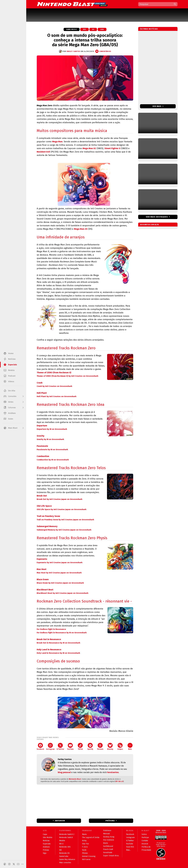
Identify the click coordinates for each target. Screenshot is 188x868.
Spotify (90, 746)
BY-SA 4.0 (119, 781)
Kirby (84, 841)
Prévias (46, 850)
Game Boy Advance (67, 859)
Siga (45, 853)
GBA (102, 29)
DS (93, 29)
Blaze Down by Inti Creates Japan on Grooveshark (60, 583)
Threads (100, 746)
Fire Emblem (109, 840)
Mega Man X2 (89, 148)
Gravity (41, 436)
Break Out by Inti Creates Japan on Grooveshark (59, 499)
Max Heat (41, 569)
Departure (42, 426)
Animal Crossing (89, 856)
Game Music (72, 29)
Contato (145, 841)
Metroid (106, 834)
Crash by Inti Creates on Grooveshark (54, 386)
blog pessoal (64, 772)
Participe (145, 837)
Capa (45, 834)
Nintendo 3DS (65, 847)
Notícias (46, 841)
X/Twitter (60, 746)
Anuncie (145, 844)
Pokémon (107, 831)
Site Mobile (48, 837)
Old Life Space (44, 506)
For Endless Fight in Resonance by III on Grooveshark (62, 633)
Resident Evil (43, 152)
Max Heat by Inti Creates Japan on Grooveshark (59, 573)
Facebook (40, 746)
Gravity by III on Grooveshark (50, 439)
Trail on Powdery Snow (48, 516)
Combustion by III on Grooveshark (53, 460)
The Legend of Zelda (91, 837)
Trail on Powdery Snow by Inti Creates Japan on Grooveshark (65, 520)
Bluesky (110, 746)
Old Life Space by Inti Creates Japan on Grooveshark (61, 509)
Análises (46, 847)
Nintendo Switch (66, 837)
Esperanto (42, 559)
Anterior (60, 821)
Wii (60, 850)
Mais (130, 746)
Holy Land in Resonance (49, 650)
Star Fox (85, 844)
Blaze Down (43, 579)
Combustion (43, 456)
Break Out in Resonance (49, 639)
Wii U (61, 844)
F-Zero (85, 847)
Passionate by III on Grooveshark (52, 449)
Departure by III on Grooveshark (52, 429)
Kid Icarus (86, 859)
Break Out (42, 496)
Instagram (50, 746)
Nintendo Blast (75, 779)
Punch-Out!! (108, 849)
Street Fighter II (112, 148)
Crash (40, 383)
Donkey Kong (109, 837)
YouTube (70, 746)
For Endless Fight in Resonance (51, 629)
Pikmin (85, 853)
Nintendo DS (64, 853)
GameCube (64, 856)
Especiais (47, 844)
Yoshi (84, 850)
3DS (84, 29)
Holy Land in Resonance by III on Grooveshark (58, 653)
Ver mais (158, 106)
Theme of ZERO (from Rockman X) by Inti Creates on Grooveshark (67, 376)
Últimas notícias (149, 29)
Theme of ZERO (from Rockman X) (54, 373)
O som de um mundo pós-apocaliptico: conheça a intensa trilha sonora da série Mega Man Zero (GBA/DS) (85, 40)
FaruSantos (113, 772)
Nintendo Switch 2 (67, 834)
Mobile (62, 841)
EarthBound (108, 846)
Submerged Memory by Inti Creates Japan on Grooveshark (64, 530)
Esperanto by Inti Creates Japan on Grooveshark (60, 562)
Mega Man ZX (81, 229)
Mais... (129, 850)
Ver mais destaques (157, 217)
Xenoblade (108, 853)
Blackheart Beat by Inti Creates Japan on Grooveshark (62, 593)
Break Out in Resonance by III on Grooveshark (58, 643)
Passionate (42, 446)
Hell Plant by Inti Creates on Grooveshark (57, 396)
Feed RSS (130, 847)
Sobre (144, 834)
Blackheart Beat (45, 590)
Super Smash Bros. (111, 856)
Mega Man (57, 142)
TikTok (80, 746)
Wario (106, 843)
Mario (84, 834)
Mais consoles (65, 863)
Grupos (120, 746)
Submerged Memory (47, 526)
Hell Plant (42, 393)
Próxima (110, 821)
